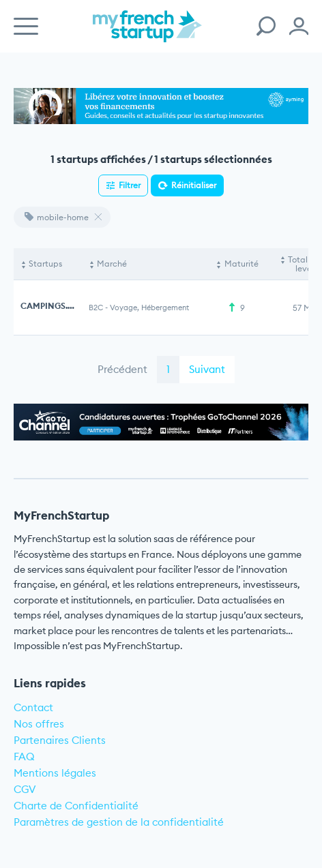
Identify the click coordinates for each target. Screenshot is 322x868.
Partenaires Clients (60, 740)
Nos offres (39, 724)
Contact (33, 707)
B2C (96, 308)
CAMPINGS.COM (54, 306)
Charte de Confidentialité (76, 806)
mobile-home (57, 217)
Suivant (207, 369)
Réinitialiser (194, 185)
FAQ (24, 757)
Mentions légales (55, 773)
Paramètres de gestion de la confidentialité (119, 822)
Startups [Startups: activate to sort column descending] (45, 264)
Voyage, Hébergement (149, 308)
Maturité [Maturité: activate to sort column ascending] (241, 264)
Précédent (122, 369)
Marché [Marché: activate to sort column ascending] (112, 264)
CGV (25, 789)
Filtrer (130, 185)
